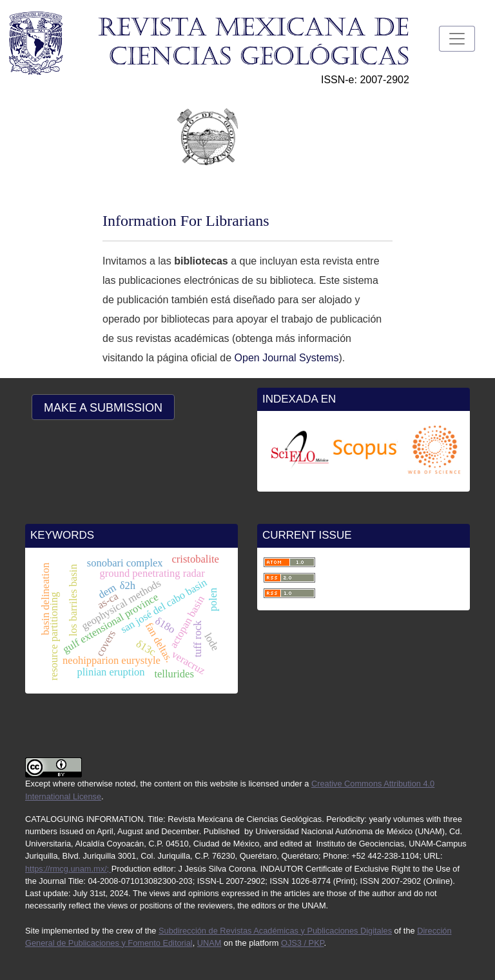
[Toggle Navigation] (457, 39)
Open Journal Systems (285, 358)
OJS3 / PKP (303, 943)
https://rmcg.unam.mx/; (68, 869)
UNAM (209, 943)
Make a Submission (103, 408)
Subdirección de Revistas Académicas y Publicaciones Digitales (275, 931)
